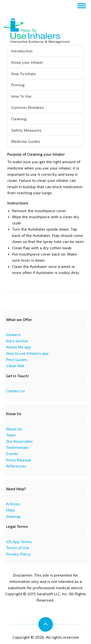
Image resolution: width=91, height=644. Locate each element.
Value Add (15, 366)
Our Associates (19, 441)
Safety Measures (26, 130)
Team (11, 435)
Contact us (15, 391)
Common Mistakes (27, 107)
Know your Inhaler (27, 62)
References (16, 466)
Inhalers (13, 334)
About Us (14, 429)
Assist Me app (18, 347)
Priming (18, 85)
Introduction (22, 51)
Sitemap (13, 516)
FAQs (10, 510)
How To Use (21, 96)
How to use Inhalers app (27, 353)
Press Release (19, 460)
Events (12, 454)
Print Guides (17, 359)
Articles (13, 504)
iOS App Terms (19, 542)
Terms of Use (18, 548)
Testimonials (17, 447)
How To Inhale (24, 74)
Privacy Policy (18, 554)
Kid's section (17, 341)
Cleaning (19, 119)
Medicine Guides (26, 141)
